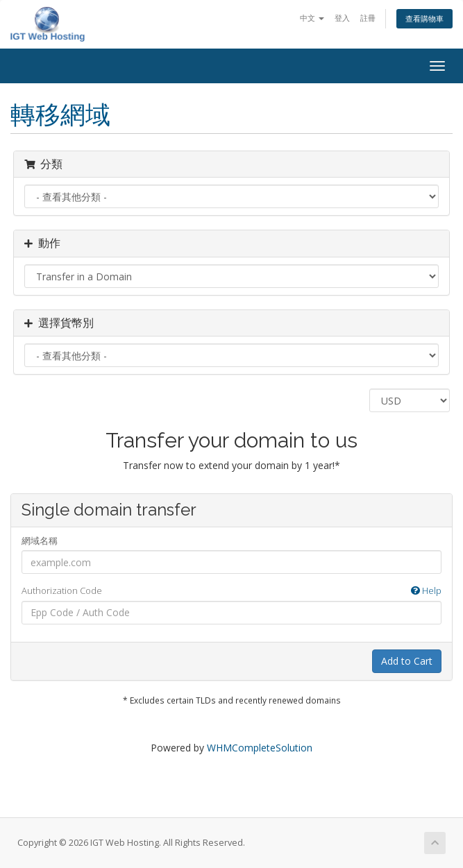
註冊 (368, 18)
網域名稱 (40, 541)
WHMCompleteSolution (260, 748)
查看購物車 (424, 18)
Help (426, 590)
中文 (312, 18)
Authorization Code (231, 591)
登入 (342, 18)
